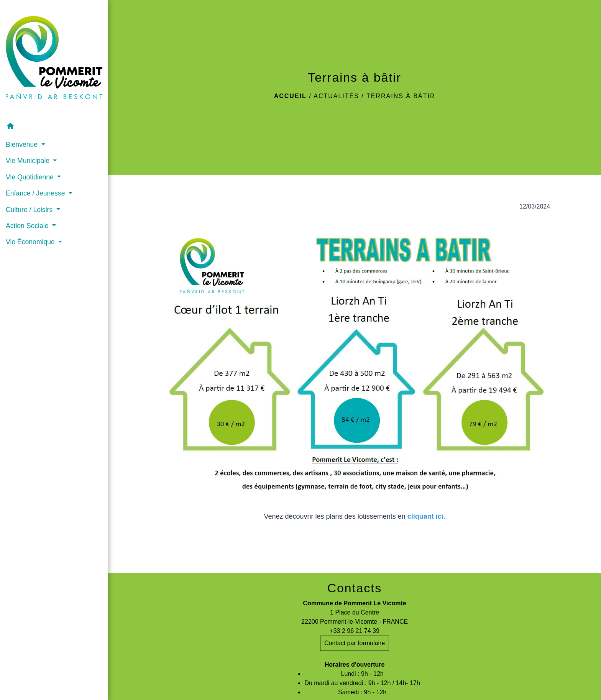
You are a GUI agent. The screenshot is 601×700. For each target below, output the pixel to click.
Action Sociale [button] (28, 226)
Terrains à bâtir (401, 96)
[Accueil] (54, 59)
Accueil (290, 96)
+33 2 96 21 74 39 (354, 631)
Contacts (355, 588)
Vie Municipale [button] (29, 161)
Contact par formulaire (355, 643)
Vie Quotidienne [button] (31, 177)
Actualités (336, 96)
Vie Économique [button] (31, 242)
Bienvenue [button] (23, 145)
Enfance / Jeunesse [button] (36, 193)
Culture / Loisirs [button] (30, 210)
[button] (54, 127)
